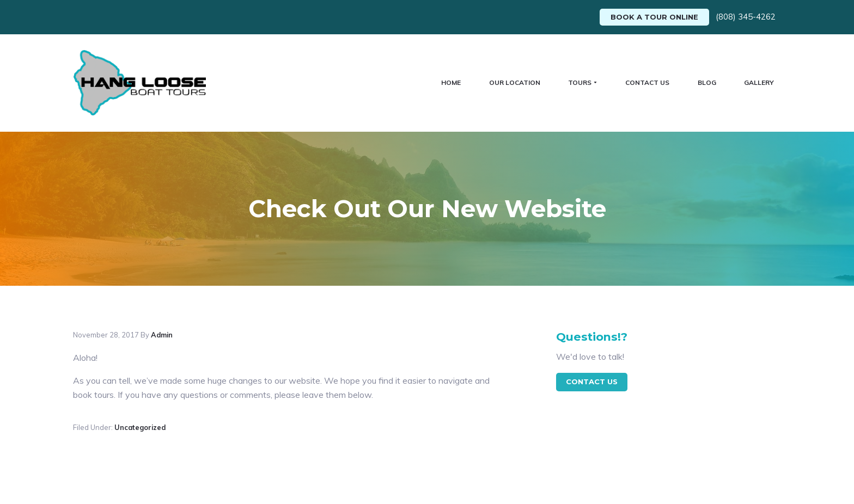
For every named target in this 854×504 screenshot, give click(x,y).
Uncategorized (140, 416)
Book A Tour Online (654, 17)
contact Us (592, 370)
